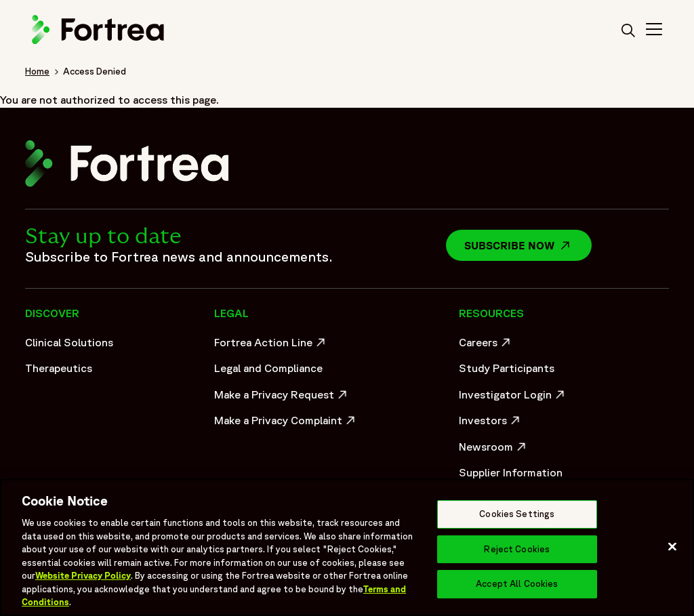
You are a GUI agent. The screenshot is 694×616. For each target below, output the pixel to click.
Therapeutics (59, 368)
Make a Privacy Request (282, 398)
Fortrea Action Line (271, 346)
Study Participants (507, 368)
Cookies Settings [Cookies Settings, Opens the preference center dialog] (517, 514)
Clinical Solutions (69, 342)
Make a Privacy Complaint (282, 424)
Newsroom (494, 450)
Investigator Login (513, 398)
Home (37, 71)
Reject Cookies (517, 549)
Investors (491, 424)
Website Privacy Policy (83, 576)
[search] (628, 31)
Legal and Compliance (268, 368)
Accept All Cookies (517, 584)
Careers (486, 346)
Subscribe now (528, 245)
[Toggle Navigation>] (654, 31)
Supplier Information (511, 472)
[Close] (672, 547)
